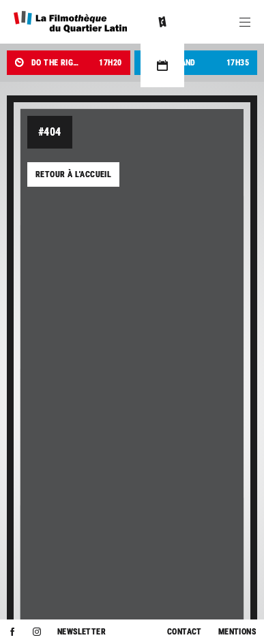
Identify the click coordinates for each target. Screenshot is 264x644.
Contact (185, 632)
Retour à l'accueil (73, 174)
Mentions (237, 632)
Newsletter (82, 632)
